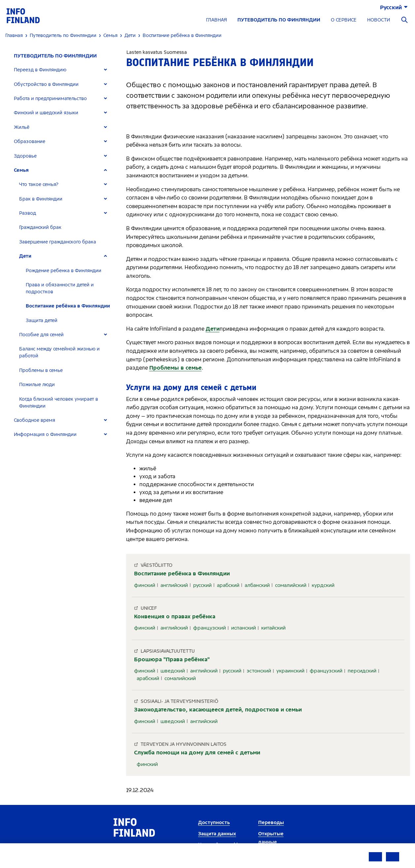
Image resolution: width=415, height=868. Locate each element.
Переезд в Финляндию (40, 70)
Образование (30, 142)
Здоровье (25, 156)
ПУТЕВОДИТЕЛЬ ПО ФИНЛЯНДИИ (279, 20)
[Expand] (105, 70)
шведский (173, 671)
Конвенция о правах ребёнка (175, 616)
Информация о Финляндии (45, 434)
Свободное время (35, 420)
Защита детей (42, 321)
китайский (273, 628)
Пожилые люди (37, 385)
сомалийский (291, 585)
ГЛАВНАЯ (216, 20)
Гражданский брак (40, 227)
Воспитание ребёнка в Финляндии (68, 306)
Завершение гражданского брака (58, 242)
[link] (23, 15)
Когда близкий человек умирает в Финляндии (59, 403)
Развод (28, 213)
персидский (362, 671)
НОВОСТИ (379, 20)
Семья (21, 170)
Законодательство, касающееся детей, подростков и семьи (218, 710)
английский (174, 585)
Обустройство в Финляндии (46, 84)
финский (145, 585)
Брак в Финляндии (41, 199)
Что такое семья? (39, 184)
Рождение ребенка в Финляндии (64, 271)
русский (202, 585)
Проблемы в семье (41, 370)
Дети (25, 256)
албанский (257, 585)
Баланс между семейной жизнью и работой (59, 352)
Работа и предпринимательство (50, 99)
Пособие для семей (41, 335)
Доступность (214, 823)
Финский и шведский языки (46, 113)
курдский (323, 585)
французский (209, 628)
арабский (228, 585)
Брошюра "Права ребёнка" (172, 659)
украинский (290, 671)
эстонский (259, 671)
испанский (243, 628)
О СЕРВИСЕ (344, 20)
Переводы (271, 823)
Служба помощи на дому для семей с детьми (197, 753)
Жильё (22, 127)
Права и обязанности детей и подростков (60, 288)
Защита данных (217, 834)
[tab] (63, 70)
